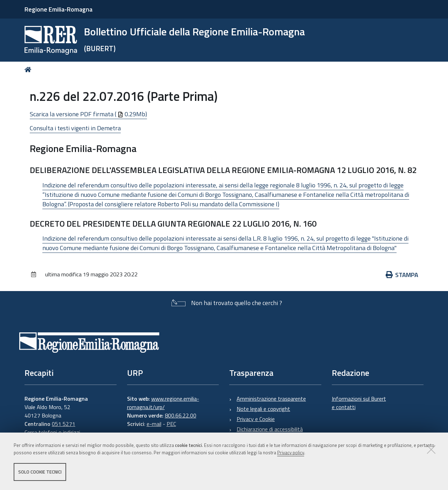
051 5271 (64, 424)
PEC (171, 424)
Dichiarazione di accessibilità (270, 429)
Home (29, 70)
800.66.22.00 (181, 415)
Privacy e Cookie (256, 419)
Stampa (402, 275)
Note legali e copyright (263, 409)
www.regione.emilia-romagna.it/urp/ (163, 403)
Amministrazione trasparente (271, 399)
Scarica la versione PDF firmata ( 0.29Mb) (88, 114)
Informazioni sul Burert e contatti (359, 403)
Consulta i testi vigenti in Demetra (75, 128)
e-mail (154, 424)
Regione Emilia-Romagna (58, 9)
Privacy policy (291, 453)
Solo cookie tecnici (40, 472)
